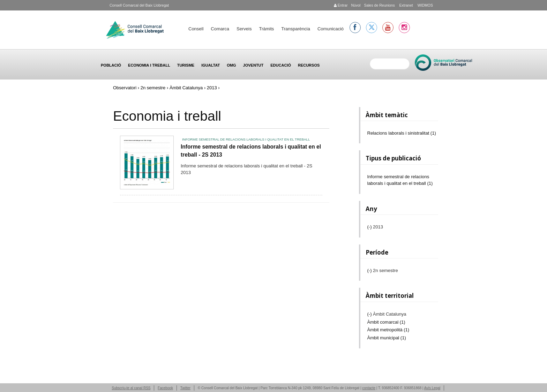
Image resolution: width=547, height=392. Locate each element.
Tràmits (266, 29)
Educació (281, 65)
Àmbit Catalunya (186, 88)
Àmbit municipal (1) (387, 338)
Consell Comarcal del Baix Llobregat (139, 5)
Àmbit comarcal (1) (386, 322)
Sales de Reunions (379, 5)
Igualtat (211, 65)
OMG (231, 65)
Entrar (341, 5)
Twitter (185, 388)
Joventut (253, 65)
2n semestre (153, 88)
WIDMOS (425, 5)
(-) (370, 227)
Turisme (186, 65)
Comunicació (331, 29)
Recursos (309, 65)
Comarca (220, 29)
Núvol (356, 5)
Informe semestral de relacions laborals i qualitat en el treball (246, 139)
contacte (369, 388)
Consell (196, 29)
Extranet (406, 5)
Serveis (244, 29)
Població (111, 65)
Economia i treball (149, 65)
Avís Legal (432, 388)
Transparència (296, 29)
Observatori (125, 88)
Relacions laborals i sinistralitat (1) (402, 133)
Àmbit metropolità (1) (388, 330)
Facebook (165, 388)
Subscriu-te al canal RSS (131, 388)
